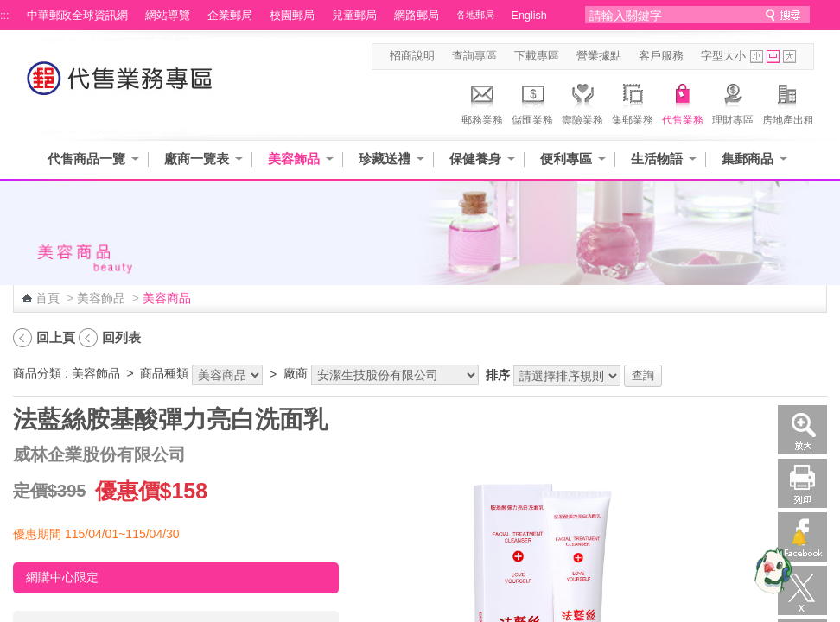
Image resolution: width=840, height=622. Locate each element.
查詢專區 (474, 56)
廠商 (296, 373)
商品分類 (37, 373)
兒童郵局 (354, 16)
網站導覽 (168, 16)
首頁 (48, 298)
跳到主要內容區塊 (9, 9)
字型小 (757, 57)
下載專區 (537, 56)
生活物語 (657, 159)
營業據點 (599, 56)
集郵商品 (748, 159)
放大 (802, 430)
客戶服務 (661, 56)
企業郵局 (230, 16)
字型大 (789, 57)
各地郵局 (475, 15)
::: (5, 16)
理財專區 (733, 102)
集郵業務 (633, 102)
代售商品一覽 (86, 159)
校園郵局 (292, 16)
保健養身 (475, 159)
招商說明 (412, 56)
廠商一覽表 (197, 159)
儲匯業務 (532, 102)
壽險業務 (582, 102)
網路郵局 (417, 16)
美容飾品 (294, 159)
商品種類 (164, 373)
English (529, 16)
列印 (802, 483)
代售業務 (683, 102)
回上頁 (56, 337)
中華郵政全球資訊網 (77, 16)
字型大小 (723, 56)
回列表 (121, 337)
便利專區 (566, 159)
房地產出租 (788, 102)
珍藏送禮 (385, 159)
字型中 (773, 57)
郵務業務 (482, 102)
